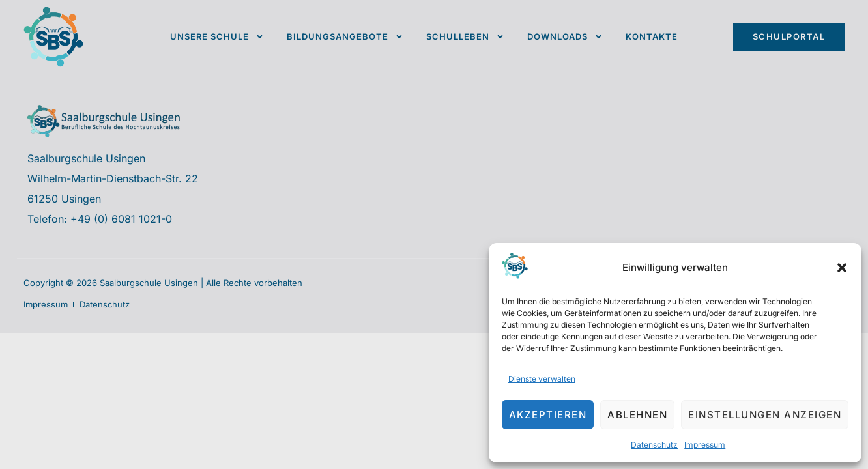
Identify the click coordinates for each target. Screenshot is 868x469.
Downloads (565, 37)
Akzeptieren (548, 415)
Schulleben (465, 37)
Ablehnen (637, 415)
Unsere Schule (217, 37)
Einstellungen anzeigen (765, 415)
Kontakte (652, 36)
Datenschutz (654, 445)
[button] (842, 268)
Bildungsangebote (345, 37)
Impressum (705, 445)
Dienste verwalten (542, 379)
